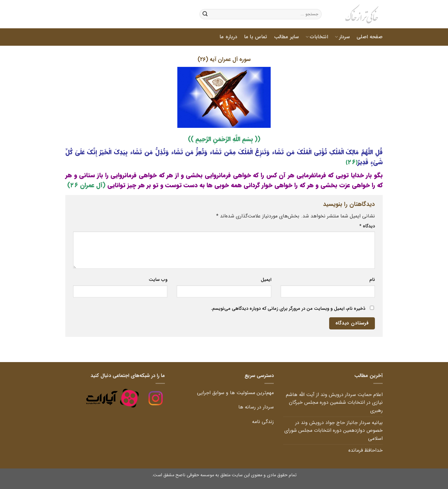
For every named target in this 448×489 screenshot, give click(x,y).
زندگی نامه (262, 422)
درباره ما (229, 37)
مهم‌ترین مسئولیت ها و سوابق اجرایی (235, 393)
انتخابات (317, 37)
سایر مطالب (286, 37)
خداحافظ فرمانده (365, 450)
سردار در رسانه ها (255, 407)
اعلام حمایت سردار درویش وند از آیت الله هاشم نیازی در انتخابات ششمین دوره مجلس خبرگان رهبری (334, 403)
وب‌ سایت (158, 280)
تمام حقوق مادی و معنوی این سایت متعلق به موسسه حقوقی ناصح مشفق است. (224, 475)
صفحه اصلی (370, 37)
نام (372, 280)
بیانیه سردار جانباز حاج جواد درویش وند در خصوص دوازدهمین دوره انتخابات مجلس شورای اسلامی (334, 431)
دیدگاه (367, 226)
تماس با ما (256, 37)
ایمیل (266, 280)
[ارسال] (205, 14)
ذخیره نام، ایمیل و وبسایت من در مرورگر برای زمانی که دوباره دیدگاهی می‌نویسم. (288, 309)
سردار (342, 37)
